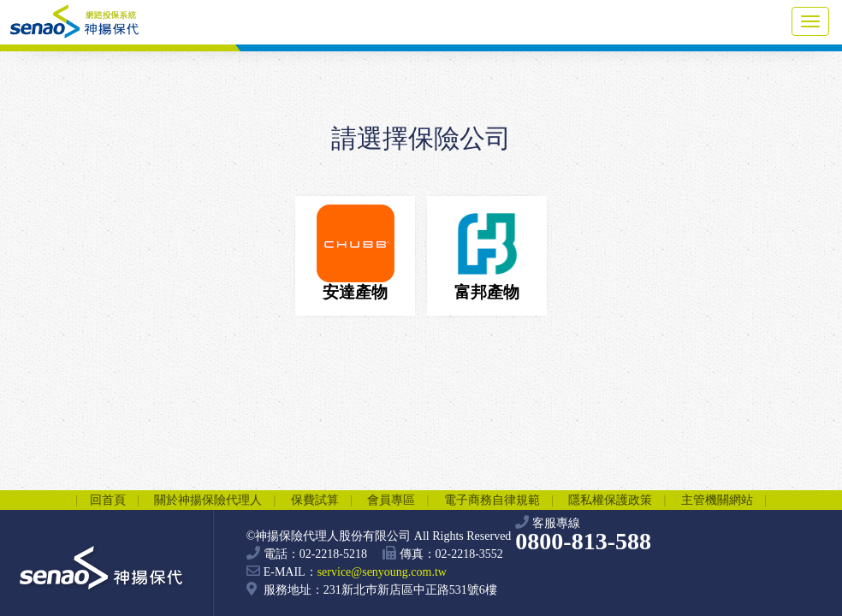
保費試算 (315, 500)
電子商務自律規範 (492, 500)
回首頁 (108, 500)
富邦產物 (487, 253)
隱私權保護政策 (610, 500)
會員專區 (391, 500)
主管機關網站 (717, 500)
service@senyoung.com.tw (382, 572)
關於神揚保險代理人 (208, 500)
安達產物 (356, 253)
